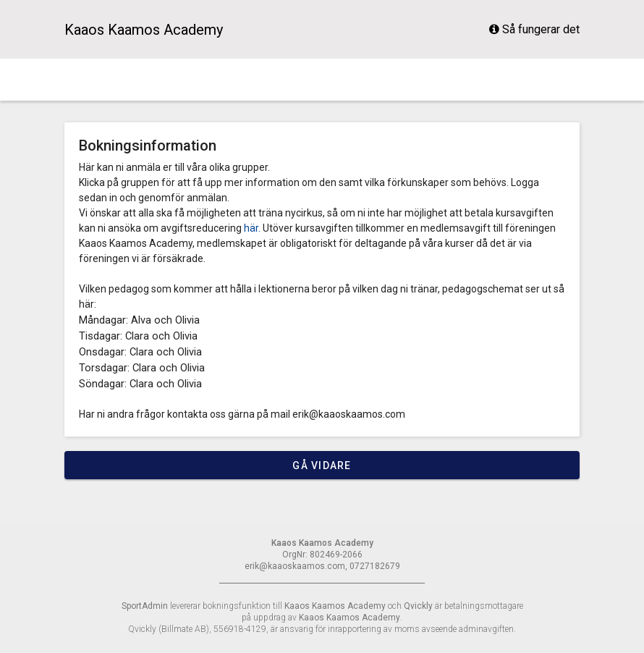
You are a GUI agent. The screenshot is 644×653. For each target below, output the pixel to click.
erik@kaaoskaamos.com (349, 414)
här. (252, 228)
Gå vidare (322, 465)
